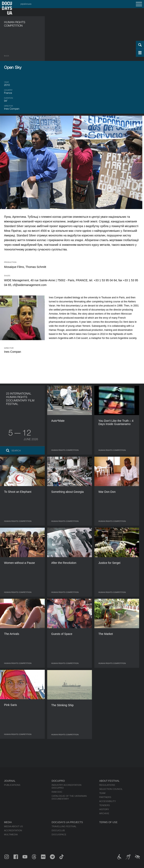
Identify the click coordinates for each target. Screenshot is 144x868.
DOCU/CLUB (58, 830)
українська (26, 4)
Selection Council (111, 789)
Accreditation (13, 830)
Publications (12, 785)
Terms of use (108, 822)
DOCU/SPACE (59, 835)
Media (8, 822)
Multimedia (11, 835)
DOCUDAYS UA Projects (67, 822)
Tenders (105, 805)
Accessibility (108, 801)
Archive (104, 813)
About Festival (109, 781)
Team (102, 793)
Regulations (107, 785)
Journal (10, 781)
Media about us (14, 826)
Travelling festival (64, 826)
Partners (105, 797)
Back (7, 56)
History (104, 809)
